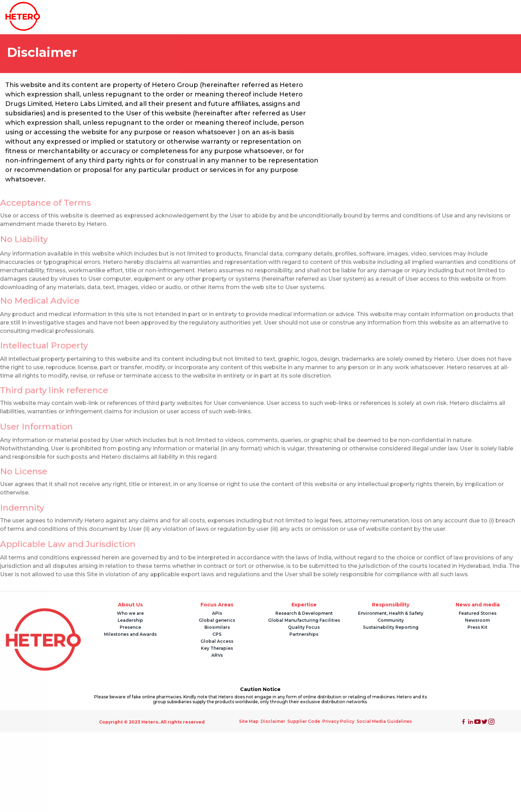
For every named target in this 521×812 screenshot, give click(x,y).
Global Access (217, 641)
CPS (217, 634)
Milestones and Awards (130, 634)
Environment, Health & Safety (391, 613)
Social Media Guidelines (384, 721)
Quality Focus (304, 627)
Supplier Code (304, 721)
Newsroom (477, 620)
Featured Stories (478, 613)
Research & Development (304, 613)
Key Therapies (217, 648)
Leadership (130, 620)
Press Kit (477, 627)
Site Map (249, 721)
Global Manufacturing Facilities (304, 620)
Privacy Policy (338, 721)
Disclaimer (273, 721)
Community (391, 620)
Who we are (130, 613)
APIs (217, 613)
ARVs (217, 655)
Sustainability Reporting (391, 627)
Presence (130, 627)
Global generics (217, 620)
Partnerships (304, 634)
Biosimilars (217, 627)
